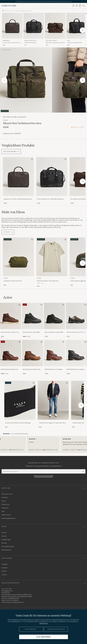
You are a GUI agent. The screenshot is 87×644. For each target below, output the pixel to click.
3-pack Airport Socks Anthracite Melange (18, 423)
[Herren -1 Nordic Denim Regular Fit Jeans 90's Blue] (53, 400)
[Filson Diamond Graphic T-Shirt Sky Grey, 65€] (52, 262)
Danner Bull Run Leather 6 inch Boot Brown (10, 332)
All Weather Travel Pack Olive (13, 281)
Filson (5, 120)
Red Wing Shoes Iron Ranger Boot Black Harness (75, 369)
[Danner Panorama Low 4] (76, 320)
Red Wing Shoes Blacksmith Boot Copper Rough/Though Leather (31, 369)
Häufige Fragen (6, 540)
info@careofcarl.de (18, 602)
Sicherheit (5, 497)
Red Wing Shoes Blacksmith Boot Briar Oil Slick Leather (9, 369)
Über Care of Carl (7, 494)
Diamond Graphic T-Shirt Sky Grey (48, 281)
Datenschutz (5, 504)
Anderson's (6, 41)
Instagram (5, 564)
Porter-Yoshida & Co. (30, 41)
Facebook (5, 568)
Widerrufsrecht (6, 515)
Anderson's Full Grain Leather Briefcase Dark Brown (18, 199)
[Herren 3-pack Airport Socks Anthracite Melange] (20, 400)
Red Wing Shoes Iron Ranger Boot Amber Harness (54, 369)
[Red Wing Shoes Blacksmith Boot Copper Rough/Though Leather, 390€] (33, 357)
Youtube (4, 571)
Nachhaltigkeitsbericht (9, 518)
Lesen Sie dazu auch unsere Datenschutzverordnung (43, 476)
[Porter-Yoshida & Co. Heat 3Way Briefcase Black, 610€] (34, 29)
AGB (3, 511)
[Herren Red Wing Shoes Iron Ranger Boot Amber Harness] (55, 353)
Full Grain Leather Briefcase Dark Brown (12, 43)
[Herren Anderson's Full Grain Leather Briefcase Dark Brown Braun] (12, 26)
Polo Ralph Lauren (51, 41)
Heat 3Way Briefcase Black (30, 43)
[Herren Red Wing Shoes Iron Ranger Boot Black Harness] (76, 353)
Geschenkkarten (6, 550)
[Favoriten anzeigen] (77, 6)
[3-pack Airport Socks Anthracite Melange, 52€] (20, 404)
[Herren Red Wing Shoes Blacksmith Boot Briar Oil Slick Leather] (11, 353)
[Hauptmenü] (83, 6)
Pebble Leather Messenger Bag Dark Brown (55, 43)
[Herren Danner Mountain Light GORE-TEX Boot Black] (55, 316)
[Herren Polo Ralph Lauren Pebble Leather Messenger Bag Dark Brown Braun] (55, 26)
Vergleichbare (18, 145)
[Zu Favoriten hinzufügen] (32, 159)
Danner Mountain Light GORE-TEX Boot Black (54, 332)
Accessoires (6, 50)
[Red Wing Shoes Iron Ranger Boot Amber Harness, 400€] (55, 357)
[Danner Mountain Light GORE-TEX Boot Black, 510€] (55, 320)
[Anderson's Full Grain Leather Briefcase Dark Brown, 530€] (12, 29)
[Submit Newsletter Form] (83, 471)
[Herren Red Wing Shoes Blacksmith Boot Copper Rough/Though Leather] (33, 353)
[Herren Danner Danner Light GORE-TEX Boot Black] (33, 316)
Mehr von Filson (13, 212)
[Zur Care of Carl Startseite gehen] (9, 6)
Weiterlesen (44, 623)
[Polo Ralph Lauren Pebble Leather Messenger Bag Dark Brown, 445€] (55, 29)
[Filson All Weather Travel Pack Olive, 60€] (18, 262)
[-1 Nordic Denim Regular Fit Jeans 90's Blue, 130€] (53, 404)
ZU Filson (8, 232)
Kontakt (4, 536)
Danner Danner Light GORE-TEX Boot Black (32, 332)
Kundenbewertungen (8, 546)
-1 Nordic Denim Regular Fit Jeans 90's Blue (52, 423)
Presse (4, 501)
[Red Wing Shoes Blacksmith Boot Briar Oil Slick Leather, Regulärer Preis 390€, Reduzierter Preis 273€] (11, 357)
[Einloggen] (73, 6)
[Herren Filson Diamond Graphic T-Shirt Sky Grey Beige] (52, 257)
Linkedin (4, 575)
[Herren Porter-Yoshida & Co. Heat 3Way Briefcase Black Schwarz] (34, 26)
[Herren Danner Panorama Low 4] (76, 316)
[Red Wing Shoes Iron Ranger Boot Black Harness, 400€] (76, 357)
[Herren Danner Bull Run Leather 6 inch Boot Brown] (11, 316)
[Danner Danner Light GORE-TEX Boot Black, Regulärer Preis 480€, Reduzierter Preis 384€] (33, 320)
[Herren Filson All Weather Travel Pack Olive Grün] (18, 257)
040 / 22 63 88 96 (12, 600)
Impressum (5, 508)
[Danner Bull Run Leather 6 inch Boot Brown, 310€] (11, 320)
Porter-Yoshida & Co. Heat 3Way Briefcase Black (50, 199)
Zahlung (4, 543)
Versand (4, 533)
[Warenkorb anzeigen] (80, 6)
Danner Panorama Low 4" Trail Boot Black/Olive (76, 332)
